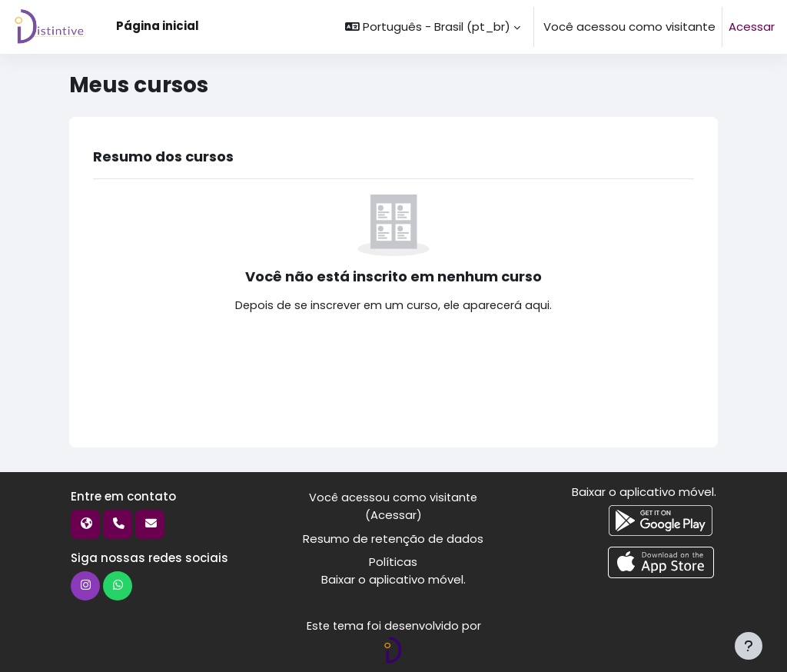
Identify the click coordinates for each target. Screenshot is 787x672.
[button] (433, 27)
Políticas (393, 562)
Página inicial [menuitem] (158, 26)
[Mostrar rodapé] (749, 646)
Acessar (752, 27)
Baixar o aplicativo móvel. (393, 579)
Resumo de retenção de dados (393, 538)
